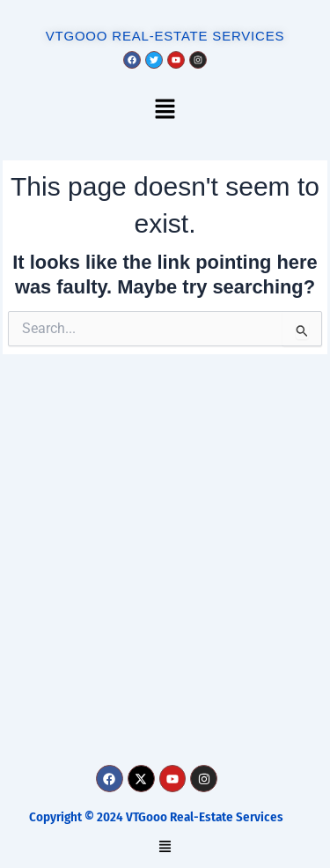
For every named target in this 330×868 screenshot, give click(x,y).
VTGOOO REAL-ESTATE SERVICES (165, 36)
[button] (165, 111)
